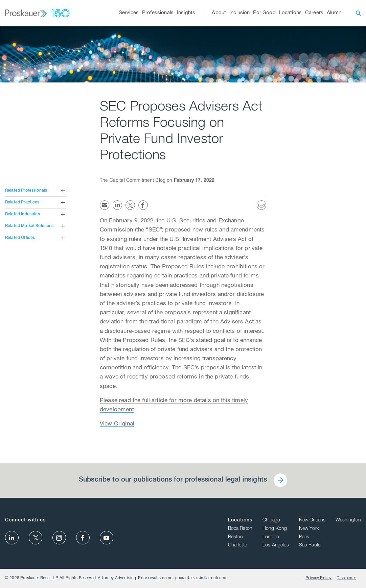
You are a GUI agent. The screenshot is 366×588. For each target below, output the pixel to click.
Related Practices (22, 202)
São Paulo (310, 545)
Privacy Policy (318, 578)
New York (309, 529)
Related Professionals (26, 191)
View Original (117, 424)
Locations (240, 520)
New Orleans (312, 520)
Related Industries (22, 214)
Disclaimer (346, 578)
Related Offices (20, 238)
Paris (304, 537)
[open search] (359, 13)
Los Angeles (276, 545)
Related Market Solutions (29, 226)
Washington (348, 520)
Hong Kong (275, 529)
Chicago (271, 520)
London (271, 537)
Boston (236, 537)
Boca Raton (240, 529)
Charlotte (237, 545)
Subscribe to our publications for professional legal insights (173, 480)
